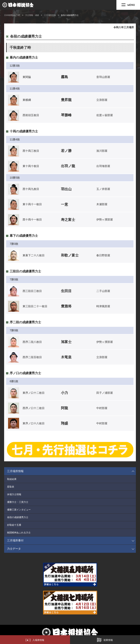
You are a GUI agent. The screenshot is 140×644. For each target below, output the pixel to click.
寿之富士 (68, 220)
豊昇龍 (66, 100)
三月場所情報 (50, 15)
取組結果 (12, 479)
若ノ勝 (66, 151)
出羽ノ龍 (68, 166)
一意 (64, 204)
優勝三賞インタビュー (19, 510)
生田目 (66, 291)
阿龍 (64, 408)
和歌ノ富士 (70, 255)
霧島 (64, 77)
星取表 (11, 487)
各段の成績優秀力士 (18, 517)
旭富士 (66, 342)
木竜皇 (66, 357)
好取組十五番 (14, 525)
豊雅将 (66, 306)
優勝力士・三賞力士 (18, 502)
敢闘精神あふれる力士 (19, 533)
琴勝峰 (66, 115)
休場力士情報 (14, 494)
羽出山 (66, 189)
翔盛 (64, 423)
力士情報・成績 (32, 15)
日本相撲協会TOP (12, 15)
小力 (64, 393)
